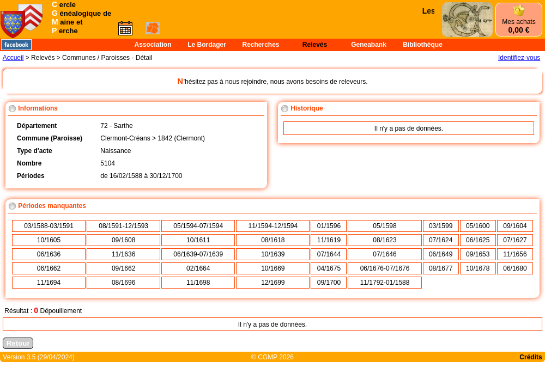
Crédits (531, 357)
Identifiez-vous (519, 58)
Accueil (13, 58)
